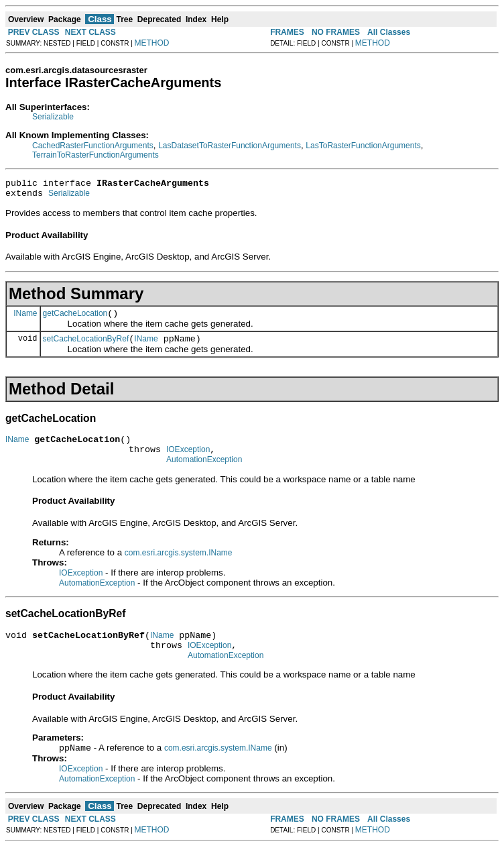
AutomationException (204, 474)
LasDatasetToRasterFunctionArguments (230, 146)
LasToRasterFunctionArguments (363, 146)
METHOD (152, 43)
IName (25, 319)
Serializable (53, 117)
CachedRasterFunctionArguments (93, 146)
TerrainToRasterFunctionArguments (96, 155)
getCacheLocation (75, 319)
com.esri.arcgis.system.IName (179, 567)
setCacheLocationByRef (86, 347)
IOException (188, 462)
